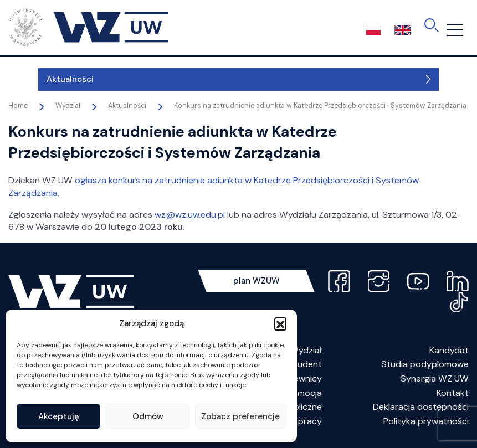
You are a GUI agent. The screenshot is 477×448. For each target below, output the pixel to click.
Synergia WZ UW (435, 379)
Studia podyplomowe (425, 364)
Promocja (303, 393)
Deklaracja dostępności (421, 407)
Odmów (148, 416)
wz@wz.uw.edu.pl (190, 215)
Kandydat (449, 350)
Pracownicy (298, 379)
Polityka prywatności (426, 421)
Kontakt (453, 393)
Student (305, 364)
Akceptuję (59, 416)
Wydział (306, 350)
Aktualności (40, 79)
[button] (280, 323)
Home (18, 106)
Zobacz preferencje (240, 416)
